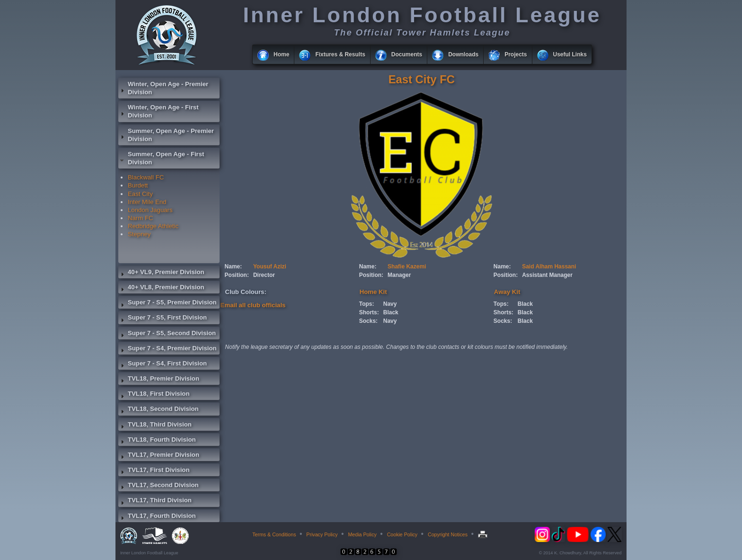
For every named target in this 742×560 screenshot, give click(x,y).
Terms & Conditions (274, 534)
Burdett (138, 185)
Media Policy (362, 534)
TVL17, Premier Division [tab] (159, 456)
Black (391, 312)
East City (140, 194)
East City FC (422, 79)
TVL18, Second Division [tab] (159, 410)
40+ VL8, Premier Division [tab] (161, 288)
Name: (234, 267)
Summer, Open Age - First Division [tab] (161, 158)
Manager (399, 275)
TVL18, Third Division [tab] (155, 426)
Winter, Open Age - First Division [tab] (159, 111)
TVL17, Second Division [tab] (159, 486)
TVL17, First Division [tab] (154, 471)
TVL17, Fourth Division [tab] (157, 517)
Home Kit (373, 292)
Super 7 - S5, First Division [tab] (163, 319)
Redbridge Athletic (153, 226)
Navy (390, 304)
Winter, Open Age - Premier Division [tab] (163, 88)
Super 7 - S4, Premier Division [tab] (168, 349)
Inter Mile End (147, 202)
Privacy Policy (322, 534)
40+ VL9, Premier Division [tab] (161, 273)
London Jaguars (150, 210)
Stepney (139, 234)
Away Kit (507, 292)
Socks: (368, 321)
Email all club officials (253, 305)
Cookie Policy (402, 534)
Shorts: (369, 312)
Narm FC (140, 218)
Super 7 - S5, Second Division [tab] (167, 334)
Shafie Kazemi (407, 267)
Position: (237, 275)
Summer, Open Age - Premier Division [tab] (166, 135)
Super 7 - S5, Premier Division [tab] (168, 303)
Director (264, 275)
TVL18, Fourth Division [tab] (157, 441)
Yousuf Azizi (270, 267)
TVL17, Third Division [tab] (155, 501)
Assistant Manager (547, 275)
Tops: (367, 304)
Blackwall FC (146, 177)
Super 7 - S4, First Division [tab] (163, 364)
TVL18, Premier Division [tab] (159, 380)
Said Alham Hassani (549, 267)
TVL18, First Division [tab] (154, 395)
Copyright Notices (448, 534)
